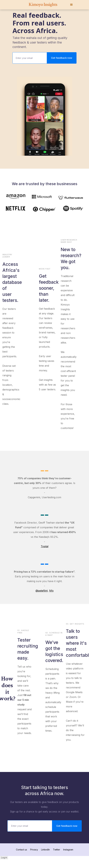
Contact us (21, 850)
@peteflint (42, 591)
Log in (4, 858)
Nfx (51, 591)
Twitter (57, 850)
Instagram (68, 850)
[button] (71, 5)
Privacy (34, 850)
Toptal (45, 546)
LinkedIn (45, 850)
